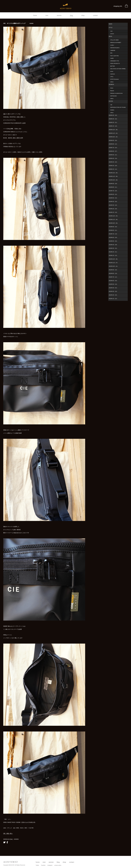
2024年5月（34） (113, 198)
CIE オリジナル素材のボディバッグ (18, 23)
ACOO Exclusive (115, 79)
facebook (7, 842)
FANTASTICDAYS (115, 48)
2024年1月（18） (113, 212)
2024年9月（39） (113, 184)
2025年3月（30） (113, 162)
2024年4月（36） (113, 202)
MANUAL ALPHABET (116, 43)
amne (112, 71)
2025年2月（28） (113, 166)
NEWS (110, 24)
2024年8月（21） (113, 187)
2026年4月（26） (113, 115)
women (59, 15)
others (112, 82)
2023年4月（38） (113, 245)
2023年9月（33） (113, 227)
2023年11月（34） (114, 219)
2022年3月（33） (113, 291)
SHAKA (112, 110)
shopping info (118, 6)
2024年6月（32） (113, 194)
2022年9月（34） (113, 270)
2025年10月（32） (114, 137)
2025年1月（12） (113, 169)
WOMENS (111, 84)
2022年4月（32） (113, 288)
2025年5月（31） (113, 155)
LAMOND (113, 50)
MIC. (112, 53)
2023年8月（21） (113, 230)
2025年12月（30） (114, 130)
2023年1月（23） (113, 255)
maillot (112, 58)
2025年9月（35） (113, 140)
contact (95, 15)
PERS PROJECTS (115, 63)
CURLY (112, 45)
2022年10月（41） (114, 266)
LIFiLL (112, 77)
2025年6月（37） (113, 151)
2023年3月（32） (113, 248)
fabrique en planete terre (116, 93)
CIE (4, 114)
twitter (4, 842)
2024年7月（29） (113, 191)
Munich (112, 91)
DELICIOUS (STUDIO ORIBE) (118, 69)
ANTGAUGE (113, 96)
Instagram (50, 865)
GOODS (111, 101)
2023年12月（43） (114, 216)
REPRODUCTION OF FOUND (118, 107)
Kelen (112, 88)
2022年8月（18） (113, 273)
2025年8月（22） (113, 144)
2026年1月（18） (113, 126)
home (35, 15)
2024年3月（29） (113, 205)
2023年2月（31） (113, 252)
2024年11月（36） (114, 176)
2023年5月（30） (113, 241)
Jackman (113, 74)
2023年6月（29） (113, 237)
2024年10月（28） (114, 180)
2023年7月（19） (113, 234)
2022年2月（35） (113, 295)
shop (83, 15)
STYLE (111, 28)
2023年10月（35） (114, 223)
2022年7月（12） (113, 277)
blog (71, 15)
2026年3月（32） (113, 119)
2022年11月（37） (114, 263)
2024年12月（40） (114, 173)
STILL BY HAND (114, 40)
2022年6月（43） (113, 281)
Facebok (43, 865)
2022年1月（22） (113, 299)
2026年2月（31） (113, 122)
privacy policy (58, 865)
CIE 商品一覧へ (8, 833)
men (47, 15)
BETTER (113, 66)
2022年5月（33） (113, 284)
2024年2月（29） (113, 209)
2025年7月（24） (113, 148)
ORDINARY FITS (115, 61)
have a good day (114, 56)
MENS (110, 36)
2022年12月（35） (114, 259)
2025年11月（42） (114, 133)
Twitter (37, 865)
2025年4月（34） (113, 158)
